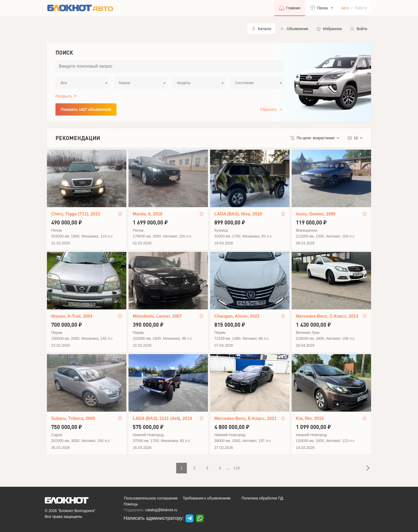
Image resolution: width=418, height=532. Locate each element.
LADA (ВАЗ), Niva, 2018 (238, 214)
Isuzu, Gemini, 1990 (316, 214)
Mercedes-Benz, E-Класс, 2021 (245, 418)
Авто (345, 8)
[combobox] (82, 83)
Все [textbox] (64, 83)
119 (236, 468)
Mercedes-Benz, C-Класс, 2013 (327, 316)
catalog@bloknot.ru (161, 510)
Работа (361, 8)
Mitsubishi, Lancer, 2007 (157, 316)
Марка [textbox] (124, 83)
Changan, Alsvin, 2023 (237, 316)
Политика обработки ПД (262, 498)
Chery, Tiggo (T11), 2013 (76, 214)
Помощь (131, 504)
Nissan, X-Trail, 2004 (72, 316)
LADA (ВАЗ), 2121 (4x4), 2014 (162, 418)
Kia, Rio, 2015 (310, 418)
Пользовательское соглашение (151, 498)
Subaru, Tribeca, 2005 (73, 418)
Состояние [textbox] (244, 83)
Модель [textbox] (184, 83)
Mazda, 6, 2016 (148, 214)
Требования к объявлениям (207, 498)
